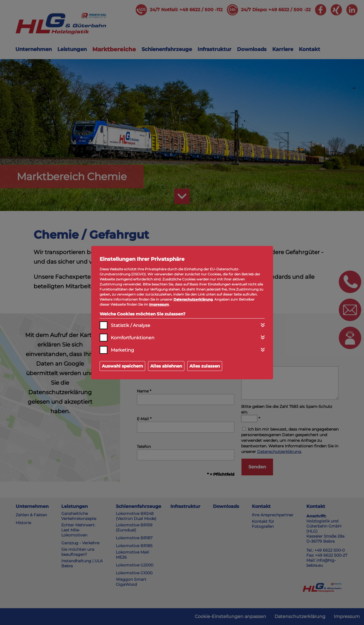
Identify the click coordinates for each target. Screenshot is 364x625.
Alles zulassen (205, 366)
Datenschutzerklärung (193, 299)
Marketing (122, 350)
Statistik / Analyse (131, 325)
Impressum (159, 304)
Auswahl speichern (122, 366)
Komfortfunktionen (133, 338)
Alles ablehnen (166, 366)
